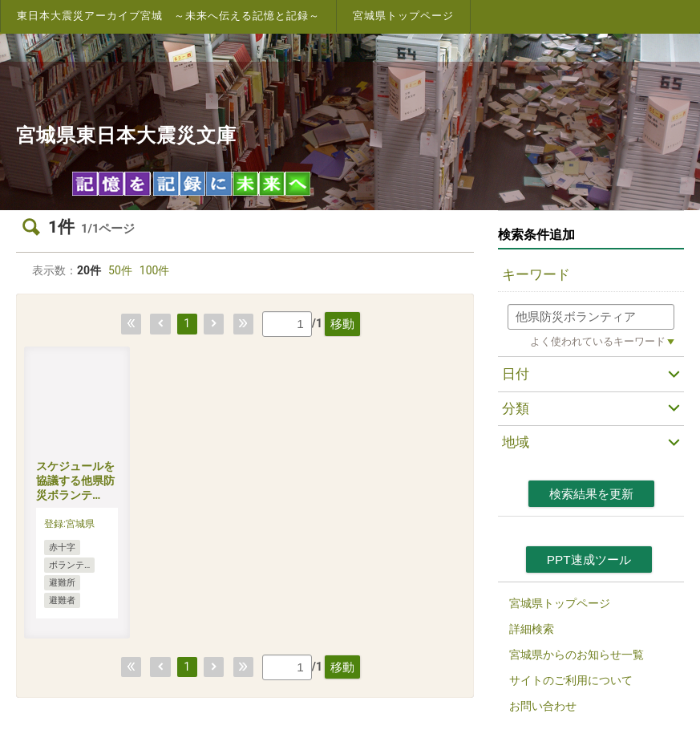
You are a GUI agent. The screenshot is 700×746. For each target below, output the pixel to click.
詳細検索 (532, 629)
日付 (516, 374)
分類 (516, 408)
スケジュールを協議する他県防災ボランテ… (75, 480)
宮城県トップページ (403, 16)
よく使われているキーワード (598, 341)
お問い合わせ (543, 706)
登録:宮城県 (69, 524)
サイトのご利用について (571, 680)
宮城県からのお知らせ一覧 (577, 655)
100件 (155, 270)
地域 (516, 442)
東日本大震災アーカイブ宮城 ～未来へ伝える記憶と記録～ (168, 16)
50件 (120, 270)
